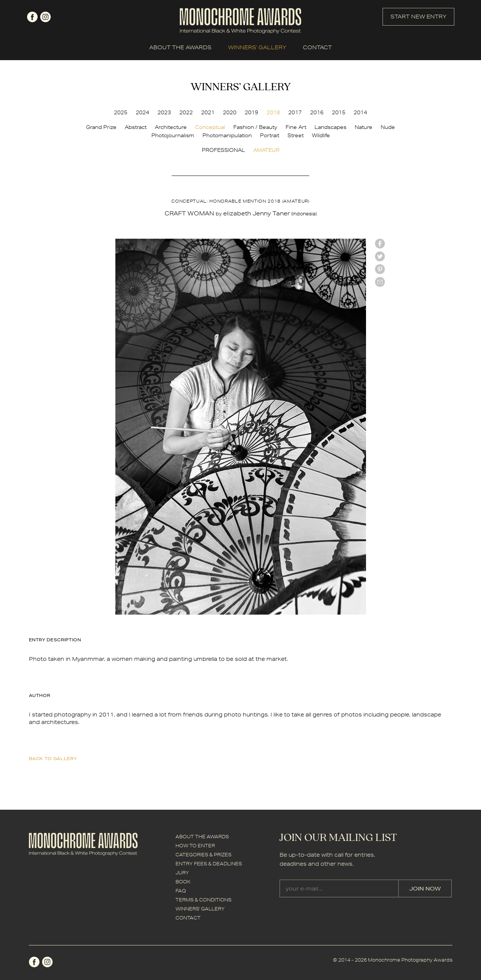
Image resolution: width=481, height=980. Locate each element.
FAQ (181, 891)
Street (296, 135)
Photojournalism (173, 135)
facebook (32, 17)
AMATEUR (266, 150)
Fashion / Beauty (255, 127)
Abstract (136, 127)
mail (380, 282)
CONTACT (317, 47)
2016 (317, 112)
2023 (164, 112)
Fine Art (296, 127)
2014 (360, 112)
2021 (208, 112)
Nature (364, 127)
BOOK (183, 882)
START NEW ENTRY (418, 17)
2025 (121, 112)
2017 (295, 112)
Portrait (270, 135)
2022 (186, 112)
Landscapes (330, 127)
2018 (273, 112)
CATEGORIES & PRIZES (203, 855)
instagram (45, 17)
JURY (182, 873)
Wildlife (321, 135)
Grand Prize (101, 127)
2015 (339, 112)
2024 (142, 112)
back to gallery (53, 758)
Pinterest (380, 269)
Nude (388, 127)
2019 (251, 112)
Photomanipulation (227, 135)
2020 (230, 112)
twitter (380, 256)
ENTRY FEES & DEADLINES (209, 864)
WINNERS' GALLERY (257, 47)
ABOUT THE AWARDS (180, 47)
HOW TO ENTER (195, 846)
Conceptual (210, 127)
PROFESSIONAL (223, 150)
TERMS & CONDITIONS (203, 900)
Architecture (171, 127)
